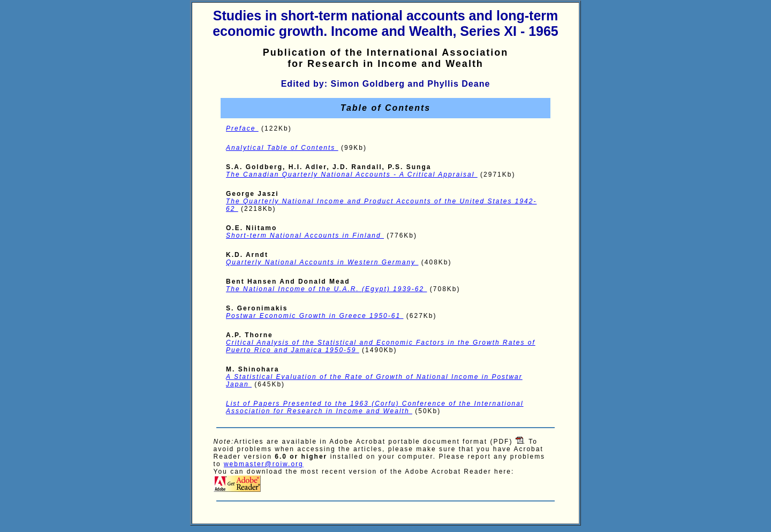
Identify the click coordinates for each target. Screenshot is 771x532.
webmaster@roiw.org (264, 464)
